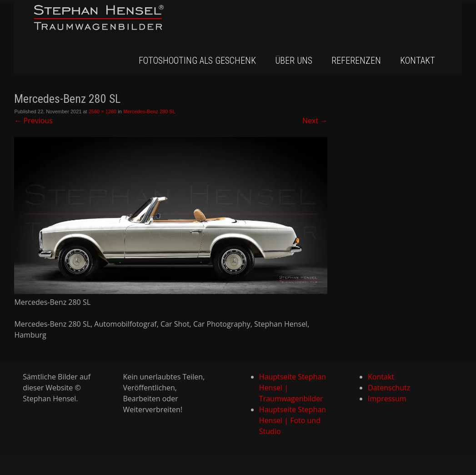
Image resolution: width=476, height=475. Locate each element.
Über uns (294, 61)
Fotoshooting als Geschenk (197, 61)
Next (315, 121)
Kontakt (418, 61)
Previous (33, 121)
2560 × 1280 (103, 111)
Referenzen (356, 61)
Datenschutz (389, 388)
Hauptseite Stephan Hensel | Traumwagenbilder (293, 388)
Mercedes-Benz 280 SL (149, 111)
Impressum (387, 399)
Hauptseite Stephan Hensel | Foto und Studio (293, 420)
